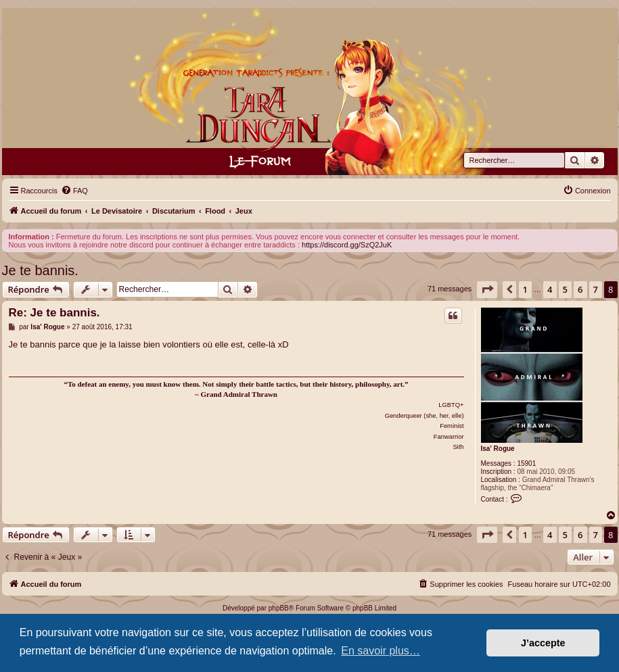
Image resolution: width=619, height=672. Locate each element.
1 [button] (525, 289)
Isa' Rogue (498, 449)
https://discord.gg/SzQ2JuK (347, 245)
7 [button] (596, 289)
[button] (487, 289)
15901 (526, 463)
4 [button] (550, 289)
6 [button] (580, 289)
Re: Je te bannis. (54, 313)
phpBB (279, 608)
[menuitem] (74, 191)
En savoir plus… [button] (381, 651)
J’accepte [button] (543, 643)
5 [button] (565, 289)
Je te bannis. (40, 270)
